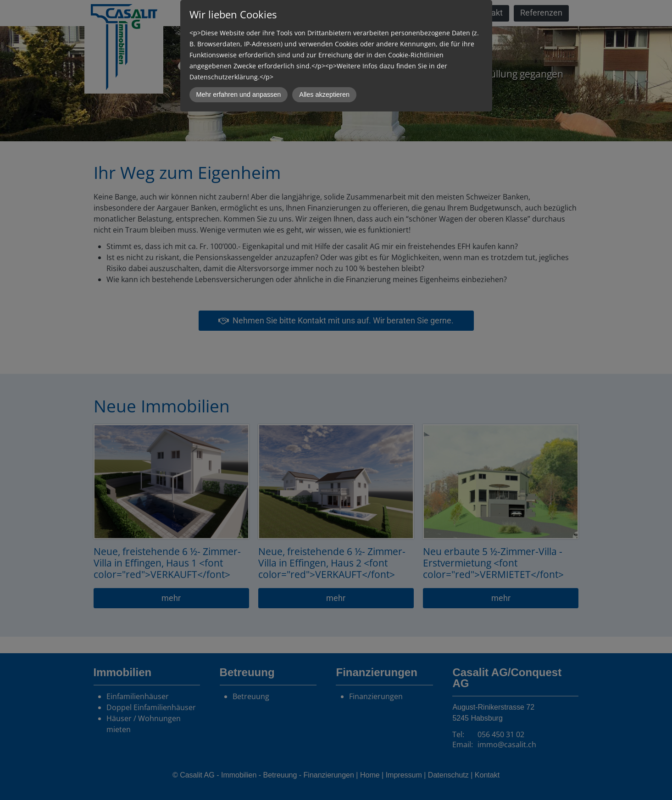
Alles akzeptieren (324, 94)
